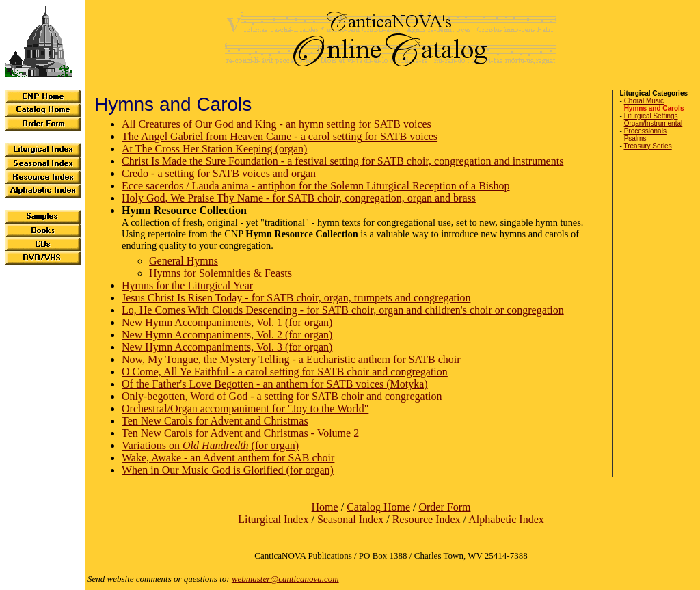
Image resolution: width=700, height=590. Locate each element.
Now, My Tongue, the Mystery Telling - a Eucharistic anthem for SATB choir (291, 359)
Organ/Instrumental (654, 123)
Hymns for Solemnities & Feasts (220, 273)
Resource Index (427, 519)
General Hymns (184, 261)
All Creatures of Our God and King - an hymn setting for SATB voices (277, 124)
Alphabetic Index (506, 519)
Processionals (645, 131)
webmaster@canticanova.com (285, 579)
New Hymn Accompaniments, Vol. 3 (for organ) (227, 347)
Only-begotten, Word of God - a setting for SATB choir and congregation (282, 396)
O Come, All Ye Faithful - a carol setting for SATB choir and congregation (285, 372)
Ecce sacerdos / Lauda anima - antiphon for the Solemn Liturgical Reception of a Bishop (316, 186)
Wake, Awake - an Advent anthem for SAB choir (228, 458)
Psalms (635, 138)
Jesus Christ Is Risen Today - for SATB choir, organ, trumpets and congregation (296, 298)
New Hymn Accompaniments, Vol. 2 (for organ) (227, 335)
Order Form (444, 507)
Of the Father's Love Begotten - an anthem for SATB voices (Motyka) (275, 384)
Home (325, 507)
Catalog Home (378, 507)
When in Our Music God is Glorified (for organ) (228, 470)
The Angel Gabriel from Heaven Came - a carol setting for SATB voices (280, 136)
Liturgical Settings (651, 116)
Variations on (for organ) (210, 445)
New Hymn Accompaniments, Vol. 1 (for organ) (227, 322)
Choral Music (644, 101)
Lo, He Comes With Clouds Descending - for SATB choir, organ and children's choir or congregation (343, 310)
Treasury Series (647, 146)
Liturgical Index (273, 519)
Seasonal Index (350, 519)
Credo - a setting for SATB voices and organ (219, 173)
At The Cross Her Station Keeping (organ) (214, 149)
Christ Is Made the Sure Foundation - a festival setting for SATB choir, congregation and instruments (342, 161)
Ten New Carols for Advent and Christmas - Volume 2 (240, 433)
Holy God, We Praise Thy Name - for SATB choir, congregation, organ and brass (299, 198)
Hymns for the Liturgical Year (187, 285)
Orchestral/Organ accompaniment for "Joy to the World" (245, 408)
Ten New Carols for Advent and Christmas (215, 421)
